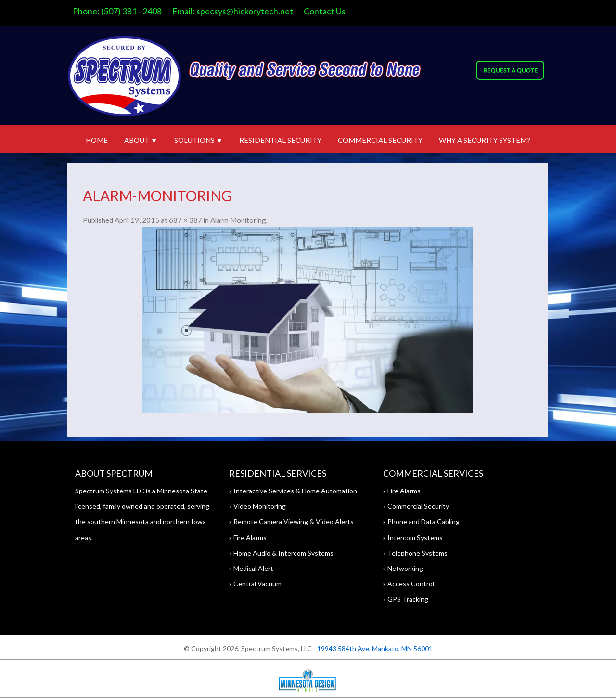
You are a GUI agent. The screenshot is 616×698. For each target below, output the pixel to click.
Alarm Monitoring (238, 220)
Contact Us (325, 11)
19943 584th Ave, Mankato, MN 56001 (375, 649)
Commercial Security (380, 140)
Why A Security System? (485, 140)
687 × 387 (186, 220)
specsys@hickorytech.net (245, 11)
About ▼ (141, 140)
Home (97, 140)
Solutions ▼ (199, 140)
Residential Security (280, 140)
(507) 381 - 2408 (131, 11)
